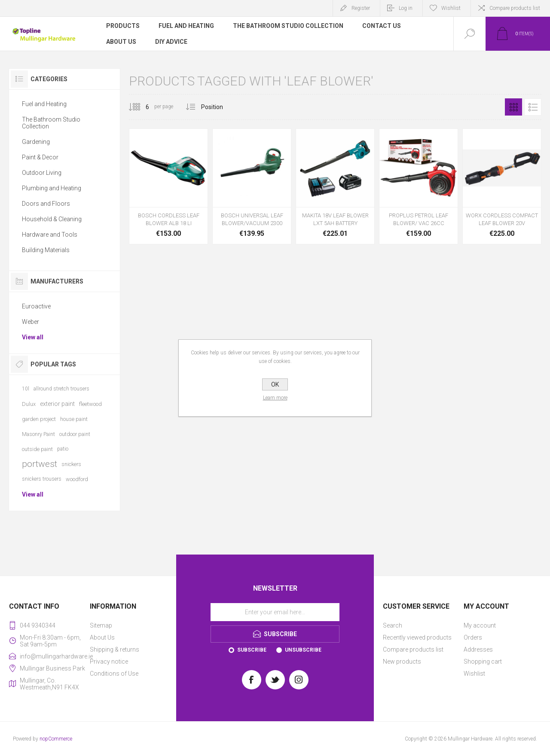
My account (480, 625)
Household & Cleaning (52, 219)
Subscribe (252, 650)
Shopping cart (483, 661)
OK (275, 384)
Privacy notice (109, 661)
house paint (74, 419)
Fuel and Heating (44, 104)
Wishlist (474, 674)
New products (402, 661)
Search (393, 625)
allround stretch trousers (61, 389)
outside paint (37, 449)
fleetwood (90, 404)
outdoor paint (75, 434)
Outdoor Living (42, 173)
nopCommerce (56, 739)
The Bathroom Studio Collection (51, 123)
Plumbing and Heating (52, 188)
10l (26, 389)
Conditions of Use (114, 674)
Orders (473, 637)
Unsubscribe (303, 650)
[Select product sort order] (218, 107)
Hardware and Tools (50, 235)
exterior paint (57, 404)
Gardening (36, 142)
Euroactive (36, 306)
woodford (77, 479)
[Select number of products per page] (141, 107)
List (533, 107)
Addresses (478, 649)
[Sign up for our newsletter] (275, 612)
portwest (40, 464)
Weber (31, 322)
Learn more (275, 398)
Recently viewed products (417, 637)
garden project (39, 419)
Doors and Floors (46, 204)
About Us (102, 637)
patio (63, 449)
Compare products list (515, 8)
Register (361, 8)
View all (33, 337)
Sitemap (101, 625)
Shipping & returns (115, 649)
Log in (406, 8)
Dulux (29, 404)
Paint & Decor (40, 157)
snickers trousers (42, 479)
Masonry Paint (38, 434)
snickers (71, 464)
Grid (513, 107)
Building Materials (46, 250)
